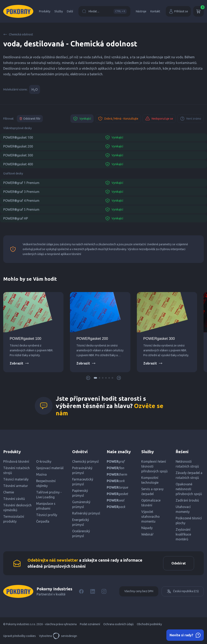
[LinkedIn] (93, 591)
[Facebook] (81, 591)
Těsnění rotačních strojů (16, 470)
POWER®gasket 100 (18, 137)
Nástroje (141, 11)
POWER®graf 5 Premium (21, 209)
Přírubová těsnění (16, 461)
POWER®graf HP (16, 218)
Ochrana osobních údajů (118, 624)
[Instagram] (104, 591)
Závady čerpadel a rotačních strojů (189, 475)
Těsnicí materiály (16, 479)
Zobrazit (19, 363)
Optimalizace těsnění (151, 503)
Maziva (41, 474)
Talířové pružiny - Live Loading (49, 495)
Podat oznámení (90, 624)
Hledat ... (104, 11)
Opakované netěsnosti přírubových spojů (189, 489)
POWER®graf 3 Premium (21, 192)
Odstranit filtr (30, 119)
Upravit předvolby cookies (20, 636)
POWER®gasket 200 (18, 146)
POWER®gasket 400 (18, 164)
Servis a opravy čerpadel (152, 491)
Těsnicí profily (47, 515)
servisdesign (65, 636)
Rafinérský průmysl (86, 513)
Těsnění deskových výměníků (17, 508)
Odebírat (179, 563)
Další (70, 11)
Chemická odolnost (18, 34)
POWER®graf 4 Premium (21, 201)
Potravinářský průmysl (82, 470)
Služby (59, 11)
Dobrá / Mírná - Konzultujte (118, 119)
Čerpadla (43, 521)
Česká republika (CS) (183, 591)
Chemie (9, 492)
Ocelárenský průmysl (81, 533)
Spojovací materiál (50, 468)
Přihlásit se (178, 11)
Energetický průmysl (81, 522)
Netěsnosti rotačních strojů (187, 464)
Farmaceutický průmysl (83, 482)
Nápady (147, 528)
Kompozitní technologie (150, 480)
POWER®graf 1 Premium (21, 183)
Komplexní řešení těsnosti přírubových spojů (154, 466)
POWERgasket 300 (159, 339)
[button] (95, 378)
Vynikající (82, 119)
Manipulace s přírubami (46, 506)
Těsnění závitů (14, 499)
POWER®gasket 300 (18, 155)
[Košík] (199, 11)
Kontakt (155, 11)
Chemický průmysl (85, 461)
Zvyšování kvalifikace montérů (183, 534)
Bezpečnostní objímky (46, 483)
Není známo (191, 119)
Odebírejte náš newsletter (53, 560)
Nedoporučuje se (159, 119)
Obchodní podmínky (149, 624)
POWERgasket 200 (92, 339)
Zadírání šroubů (187, 500)
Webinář (147, 534)
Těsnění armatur (16, 486)
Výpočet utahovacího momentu (150, 516)
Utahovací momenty (183, 509)
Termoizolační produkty (14, 519)
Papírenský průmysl (80, 493)
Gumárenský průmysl (81, 504)
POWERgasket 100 (25, 339)
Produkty (45, 11)
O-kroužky (44, 461)
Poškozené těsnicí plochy (189, 521)
